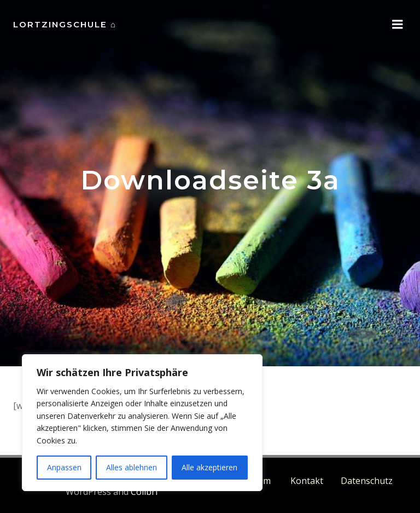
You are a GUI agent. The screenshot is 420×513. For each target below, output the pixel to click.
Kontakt (307, 481)
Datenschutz (367, 481)
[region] (142, 423)
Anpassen (64, 467)
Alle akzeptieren (209, 467)
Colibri (144, 492)
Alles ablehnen (132, 467)
